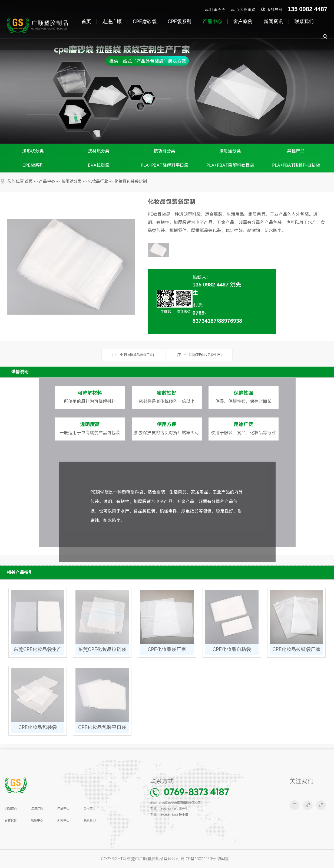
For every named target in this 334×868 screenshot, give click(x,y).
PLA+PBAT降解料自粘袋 (296, 165)
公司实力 (90, 808)
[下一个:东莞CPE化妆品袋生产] (199, 355)
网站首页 (11, 808)
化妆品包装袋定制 (131, 182)
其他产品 (296, 151)
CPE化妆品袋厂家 (167, 649)
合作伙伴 (11, 820)
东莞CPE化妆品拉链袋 (102, 649)
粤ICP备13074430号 (198, 859)
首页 (29, 182)
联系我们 (90, 820)
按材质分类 (99, 151)
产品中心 (47, 182)
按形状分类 (33, 151)
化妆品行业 (98, 182)
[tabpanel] (167, 72)
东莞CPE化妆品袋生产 (38, 649)
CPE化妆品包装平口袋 (102, 727)
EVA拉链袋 (99, 165)
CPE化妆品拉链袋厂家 (296, 649)
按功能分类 (164, 151)
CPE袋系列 (33, 165)
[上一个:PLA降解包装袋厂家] (133, 355)
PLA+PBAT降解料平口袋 (165, 165)
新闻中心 (63, 820)
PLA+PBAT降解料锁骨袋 (230, 165)
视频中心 (37, 820)
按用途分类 (230, 151)
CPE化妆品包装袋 (38, 727)
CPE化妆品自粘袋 (232, 649)
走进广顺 (37, 808)
